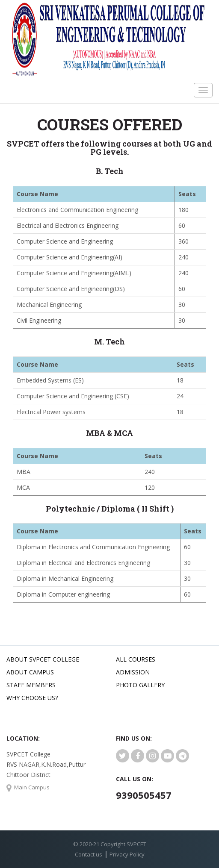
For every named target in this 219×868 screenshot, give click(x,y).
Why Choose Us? (32, 698)
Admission (133, 672)
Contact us (89, 854)
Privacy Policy (127, 854)
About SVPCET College (43, 659)
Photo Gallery (140, 685)
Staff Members (31, 685)
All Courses (136, 659)
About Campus (30, 672)
